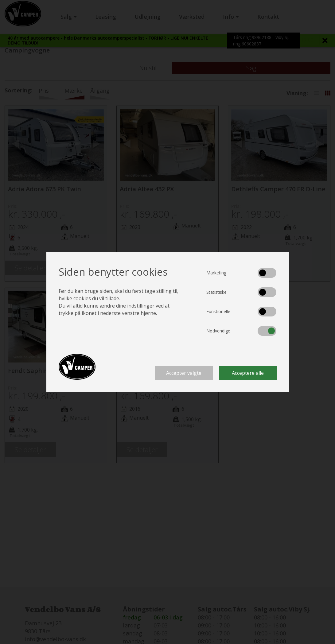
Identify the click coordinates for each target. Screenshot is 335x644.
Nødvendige (218, 331)
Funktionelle (218, 311)
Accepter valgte (184, 373)
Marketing (216, 273)
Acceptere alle (248, 373)
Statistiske (216, 292)
